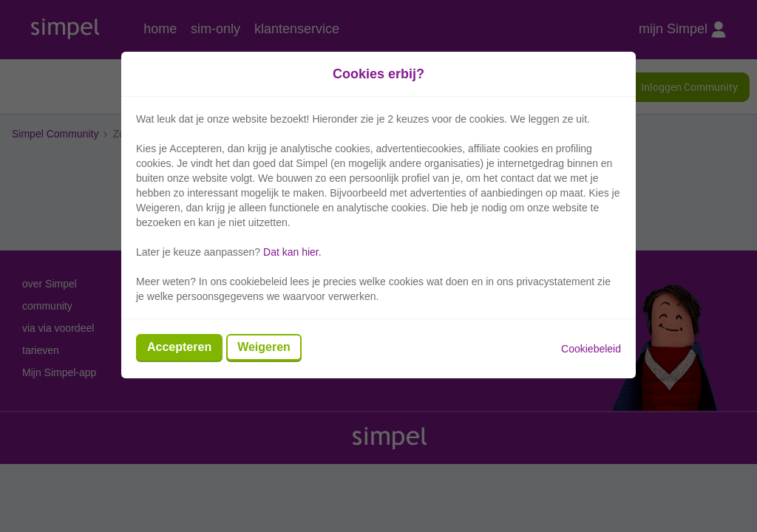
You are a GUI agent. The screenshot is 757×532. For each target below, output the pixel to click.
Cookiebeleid (591, 349)
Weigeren (264, 347)
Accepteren (179, 347)
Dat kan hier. (292, 252)
